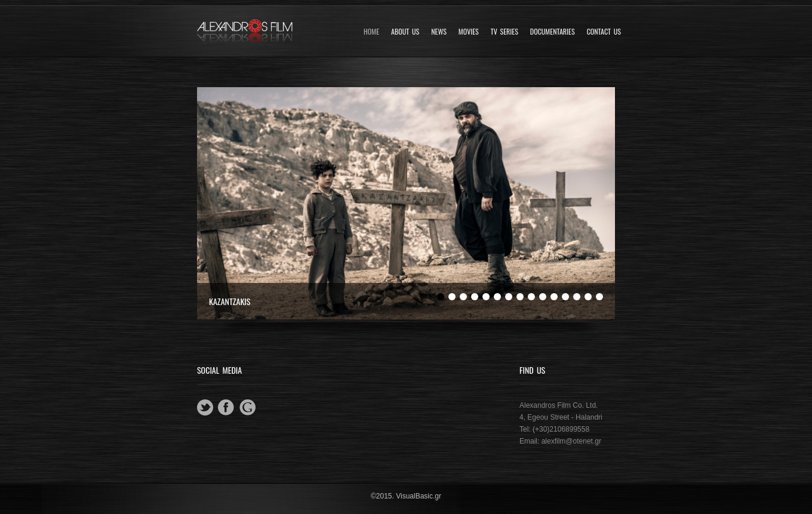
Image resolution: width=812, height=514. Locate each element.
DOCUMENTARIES (553, 32)
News (439, 32)
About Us (405, 32)
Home (371, 32)
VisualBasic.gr (419, 496)
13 (577, 297)
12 (565, 297)
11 (554, 297)
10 (543, 297)
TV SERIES (505, 32)
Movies (469, 32)
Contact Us (604, 32)
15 (599, 297)
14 (588, 297)
